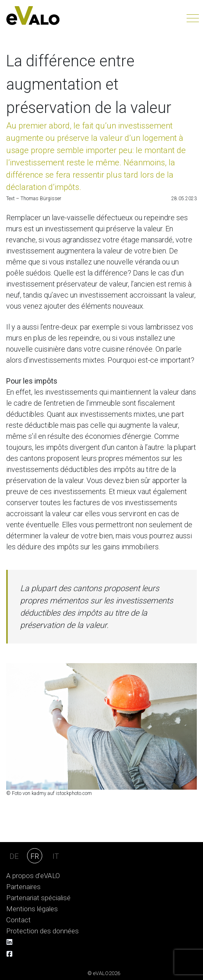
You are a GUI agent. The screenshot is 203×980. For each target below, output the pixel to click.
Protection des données (42, 931)
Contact (18, 920)
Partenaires (23, 887)
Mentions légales (32, 909)
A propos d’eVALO (33, 876)
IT (56, 856)
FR (35, 856)
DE (14, 856)
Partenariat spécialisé (38, 898)
